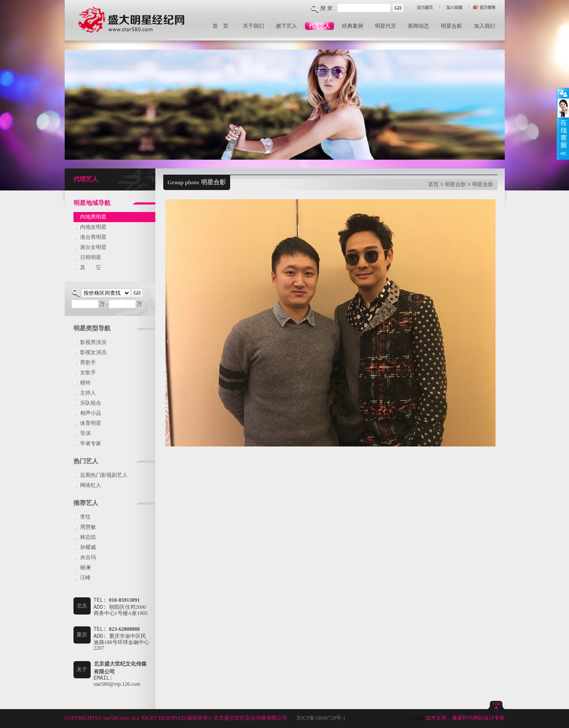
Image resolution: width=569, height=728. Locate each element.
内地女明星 (93, 227)
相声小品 (91, 413)
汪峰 (85, 578)
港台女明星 (93, 247)
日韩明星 (91, 257)
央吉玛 (88, 557)
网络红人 (91, 485)
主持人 (88, 393)
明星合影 (455, 184)
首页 (433, 184)
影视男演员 (93, 342)
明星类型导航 (92, 328)
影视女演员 (93, 352)
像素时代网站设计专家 (478, 718)
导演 (85, 433)
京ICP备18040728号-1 (321, 718)
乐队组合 (91, 403)
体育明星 (91, 423)
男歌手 (88, 362)
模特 (85, 383)
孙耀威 (88, 547)
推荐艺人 (86, 503)
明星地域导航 (92, 203)
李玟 (85, 517)
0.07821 (417, 718)
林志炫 (88, 537)
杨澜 (85, 567)
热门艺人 (86, 461)
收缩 (563, 124)
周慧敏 (88, 527)
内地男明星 (93, 217)
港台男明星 (93, 237)
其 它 (91, 267)
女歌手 (88, 373)
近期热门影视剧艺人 (104, 475)
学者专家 (91, 443)
